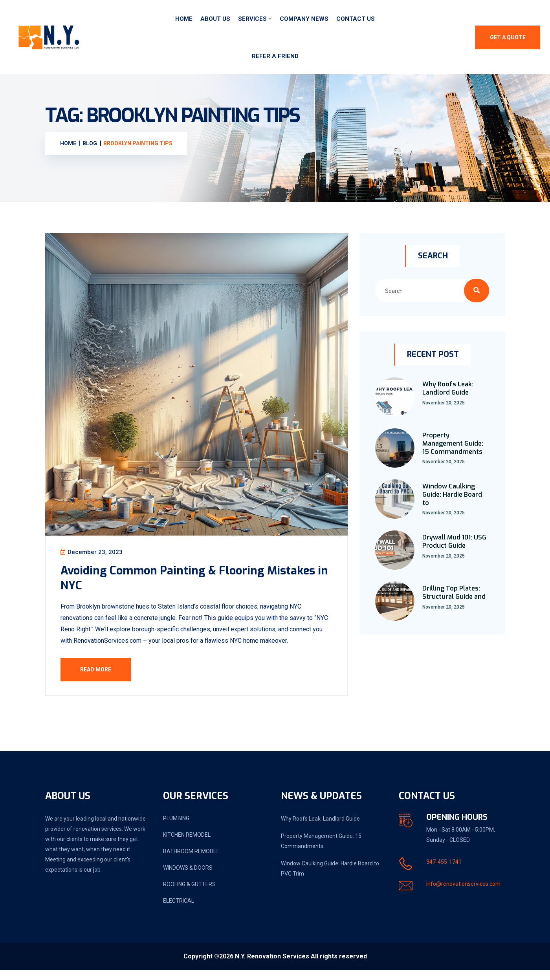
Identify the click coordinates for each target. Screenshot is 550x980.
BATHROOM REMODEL (191, 861)
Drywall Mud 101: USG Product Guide (454, 541)
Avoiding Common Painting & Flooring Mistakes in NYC (176, 582)
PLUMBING (176, 828)
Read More (101, 674)
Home (184, 19)
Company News (304, 19)
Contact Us (356, 19)
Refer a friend (275, 56)
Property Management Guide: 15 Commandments (453, 443)
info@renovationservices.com (463, 894)
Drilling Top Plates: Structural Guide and (454, 592)
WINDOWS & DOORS (188, 878)
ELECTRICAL (179, 911)
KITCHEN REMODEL (187, 845)
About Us (215, 19)
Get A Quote (508, 37)
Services (252, 19)
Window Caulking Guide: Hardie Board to (452, 495)
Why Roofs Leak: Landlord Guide (448, 388)
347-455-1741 (444, 872)
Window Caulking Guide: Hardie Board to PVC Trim (330, 879)
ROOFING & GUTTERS (189, 894)
